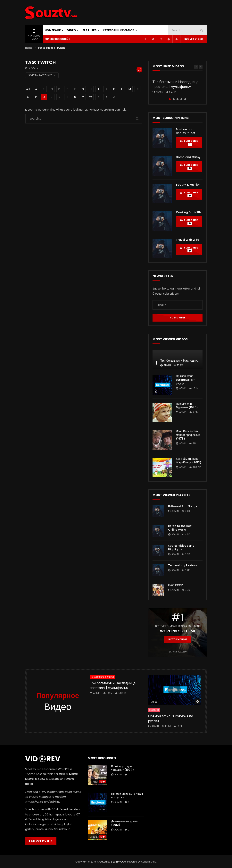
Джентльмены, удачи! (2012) (125, 823)
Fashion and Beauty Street (186, 131)
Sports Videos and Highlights (181, 548)
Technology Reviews (183, 565)
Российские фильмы (102, 677)
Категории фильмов (119, 30)
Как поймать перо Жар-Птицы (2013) (189, 461)
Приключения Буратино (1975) (187, 405)
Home (29, 48)
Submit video (194, 39)
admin (159, 92)
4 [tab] (181, 99)
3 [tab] (178, 99)
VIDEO (72, 30)
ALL (28, 89)
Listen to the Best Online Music (180, 528)
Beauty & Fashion (188, 185)
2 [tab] (174, 99)
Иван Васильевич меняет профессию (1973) (188, 435)
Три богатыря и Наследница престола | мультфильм (175, 84)
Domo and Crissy (188, 157)
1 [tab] (170, 99)
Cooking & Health (188, 212)
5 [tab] (185, 99)
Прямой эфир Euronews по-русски (185, 380)
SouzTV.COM (118, 862)
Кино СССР (175, 585)
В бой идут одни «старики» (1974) (122, 768)
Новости (154, 710)
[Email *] (178, 305)
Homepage (53, 30)
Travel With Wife (187, 240)
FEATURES (89, 30)
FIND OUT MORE (41, 841)
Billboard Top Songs (183, 506)
